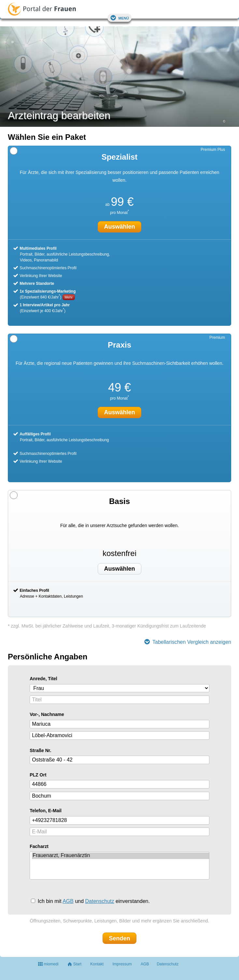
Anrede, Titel (43, 679)
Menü (119, 18)
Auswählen (119, 569)
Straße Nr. (40, 750)
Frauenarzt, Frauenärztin (120, 856)
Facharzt (39, 846)
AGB (68, 901)
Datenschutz (100, 901)
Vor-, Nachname (47, 714)
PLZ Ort (38, 775)
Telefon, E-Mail (46, 811)
